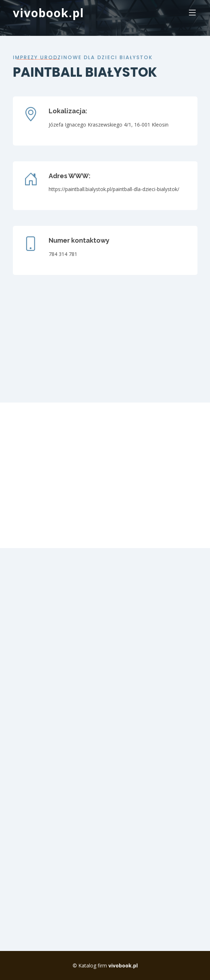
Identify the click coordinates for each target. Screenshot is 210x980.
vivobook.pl (48, 13)
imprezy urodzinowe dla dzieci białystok (83, 57)
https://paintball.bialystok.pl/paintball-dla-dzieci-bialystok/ (114, 189)
